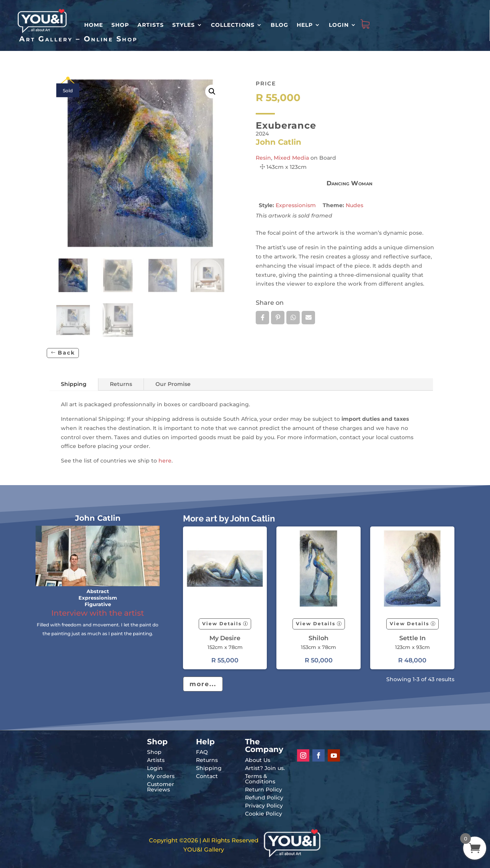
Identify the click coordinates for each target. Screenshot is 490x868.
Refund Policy (264, 798)
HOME (94, 25)
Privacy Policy (264, 806)
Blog (279, 25)
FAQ (202, 752)
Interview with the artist (98, 613)
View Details (222, 624)
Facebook (262, 317)
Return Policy (264, 790)
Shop (120, 25)
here (165, 461)
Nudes (354, 205)
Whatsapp (293, 317)
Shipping (74, 384)
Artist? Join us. (265, 768)
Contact (207, 776)
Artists (151, 25)
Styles (184, 25)
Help (305, 25)
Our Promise (173, 384)
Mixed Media (291, 158)
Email (308, 317)
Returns (121, 384)
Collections (233, 25)
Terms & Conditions (260, 779)
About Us (258, 760)
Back (66, 353)
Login (339, 25)
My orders (161, 776)
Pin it (278, 317)
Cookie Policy (264, 814)
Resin (263, 158)
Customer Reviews (161, 787)
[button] (212, 92)
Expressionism (296, 205)
